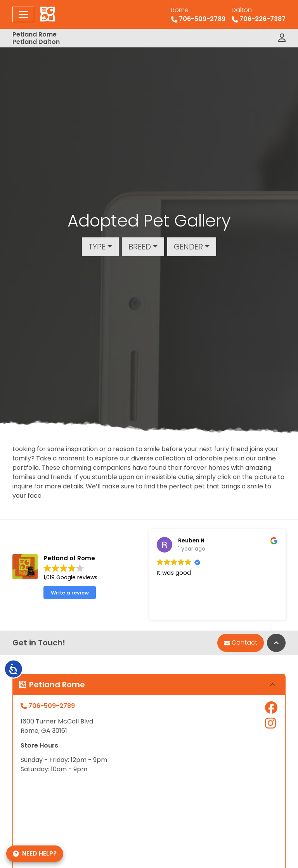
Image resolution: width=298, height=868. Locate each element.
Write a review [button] (70, 593)
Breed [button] (140, 247)
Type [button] (97, 247)
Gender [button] (188, 247)
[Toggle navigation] (23, 14)
